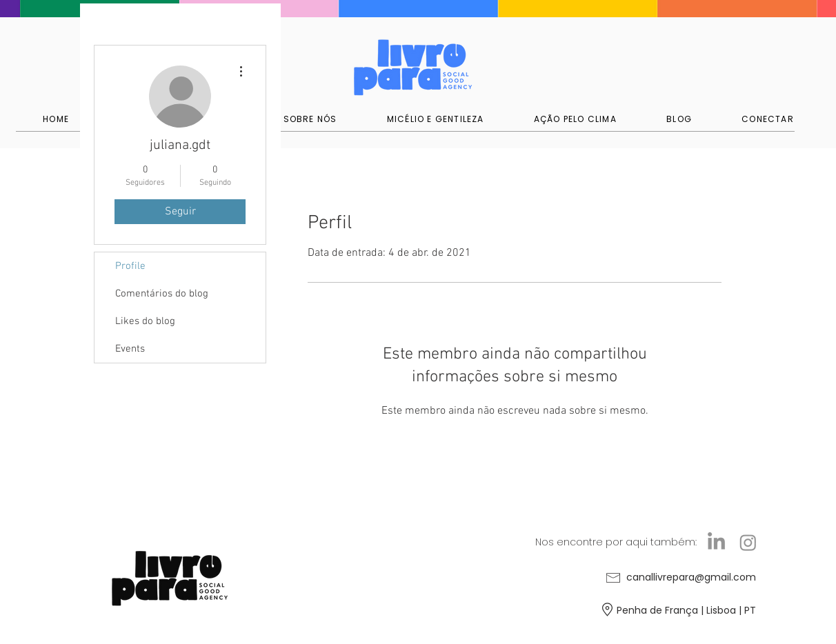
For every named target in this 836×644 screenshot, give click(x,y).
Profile (130, 266)
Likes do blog (145, 321)
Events (130, 349)
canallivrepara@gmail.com (691, 577)
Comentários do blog (162, 294)
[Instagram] (748, 542)
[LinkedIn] (716, 542)
